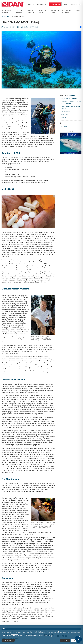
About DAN (78, 11)
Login (65, 4)
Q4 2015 (64, 126)
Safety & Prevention (31, 11)
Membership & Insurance (6, 11)
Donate (74, 4)
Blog (47, 4)
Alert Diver (40, 4)
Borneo (64, 118)
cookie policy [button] (15, 634)
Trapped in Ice (66, 112)
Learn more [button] (8, 640)
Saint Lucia (65, 115)
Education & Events (55, 11)
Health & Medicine (19, 11)
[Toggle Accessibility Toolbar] (78, 639)
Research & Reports (43, 11)
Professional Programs (66, 11)
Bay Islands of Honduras (69, 99)
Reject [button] (65, 640)
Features (72, 95)
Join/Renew (56, 4)
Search (80, 4)
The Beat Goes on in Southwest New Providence (71, 103)
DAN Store (32, 4)
